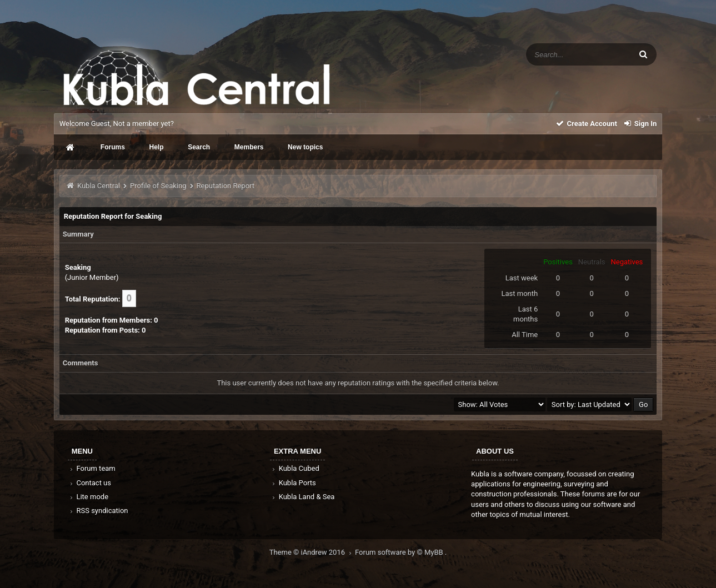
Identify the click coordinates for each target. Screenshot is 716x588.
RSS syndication (98, 511)
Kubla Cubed (295, 468)
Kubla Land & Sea (303, 497)
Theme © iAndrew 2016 (312, 552)
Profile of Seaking (158, 186)
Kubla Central (99, 186)
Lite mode (88, 497)
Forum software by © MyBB (400, 552)
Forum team (92, 468)
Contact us (90, 483)
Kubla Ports (293, 483)
